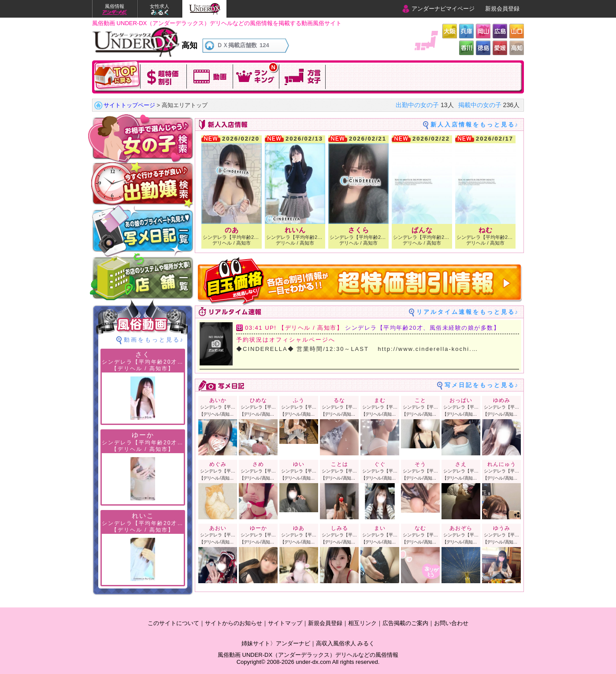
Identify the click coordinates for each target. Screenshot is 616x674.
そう (420, 464)
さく (143, 354)
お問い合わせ (451, 623)
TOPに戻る (117, 76)
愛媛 (500, 48)
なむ (420, 528)
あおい (218, 528)
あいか (218, 400)
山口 (517, 31)
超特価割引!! (164, 76)
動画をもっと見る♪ (154, 340)
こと (420, 400)
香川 (466, 48)
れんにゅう (502, 464)
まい (380, 528)
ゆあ (302, 528)
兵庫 (466, 31)
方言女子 (302, 76)
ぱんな (422, 230)
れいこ (143, 516)
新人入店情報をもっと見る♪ (475, 125)
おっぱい (461, 400)
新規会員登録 (502, 9)
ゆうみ (502, 528)
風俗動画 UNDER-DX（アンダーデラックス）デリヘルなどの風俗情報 (308, 655)
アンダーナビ (293, 643)
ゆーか (258, 528)
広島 (500, 31)
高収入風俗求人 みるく (345, 643)
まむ (380, 400)
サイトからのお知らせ (234, 623)
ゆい (299, 464)
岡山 (483, 31)
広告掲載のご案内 (405, 623)
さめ (258, 464)
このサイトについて (173, 623)
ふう (299, 400)
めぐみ (218, 464)
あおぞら (461, 528)
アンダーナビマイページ (443, 9)
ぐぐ (380, 464)
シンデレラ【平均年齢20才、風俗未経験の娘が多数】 (422, 328)
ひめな (258, 400)
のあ (232, 230)
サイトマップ (285, 623)
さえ (461, 464)
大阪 (450, 31)
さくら (359, 230)
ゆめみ (502, 400)
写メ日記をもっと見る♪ (482, 385)
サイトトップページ (129, 105)
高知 (517, 48)
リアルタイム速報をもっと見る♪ (468, 312)
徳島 (483, 48)
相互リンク (362, 623)
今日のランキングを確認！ (256, 76)
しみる (340, 528)
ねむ (486, 230)
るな (339, 400)
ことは (340, 464)
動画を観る (210, 76)
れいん (295, 230)
